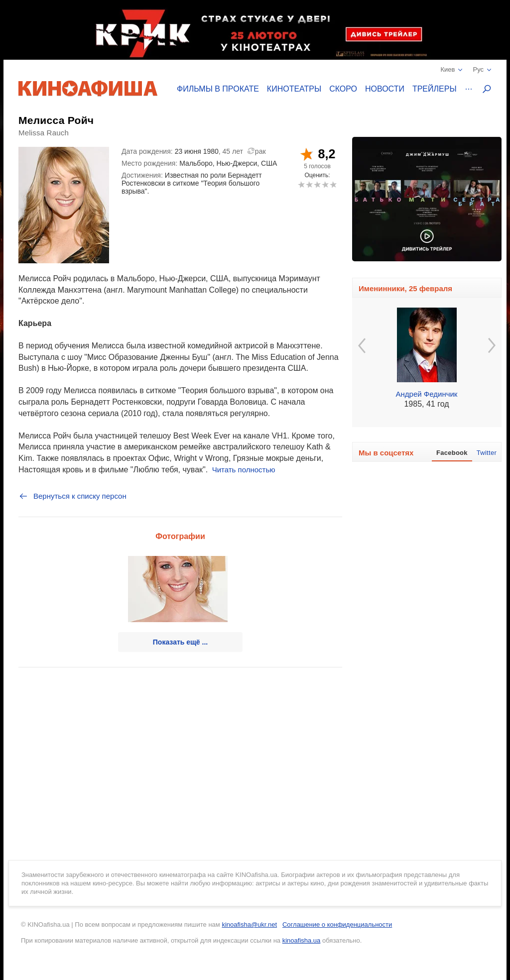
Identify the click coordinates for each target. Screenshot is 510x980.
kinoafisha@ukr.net (249, 925)
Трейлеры (435, 89)
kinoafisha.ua (302, 940)
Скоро (343, 89)
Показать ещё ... (180, 642)
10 (333, 184)
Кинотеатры (294, 89)
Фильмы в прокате (218, 89)
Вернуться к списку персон (72, 496)
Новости (385, 89)
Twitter (487, 453)
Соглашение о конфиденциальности (337, 925)
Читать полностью (244, 470)
